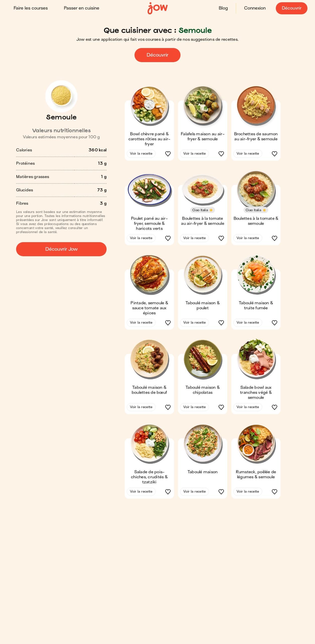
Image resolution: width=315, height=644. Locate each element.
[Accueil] (158, 8)
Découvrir (291, 8)
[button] (149, 125)
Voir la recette (141, 153)
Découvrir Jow (61, 249)
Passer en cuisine (82, 8)
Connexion (254, 8)
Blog (223, 8)
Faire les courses (31, 8)
